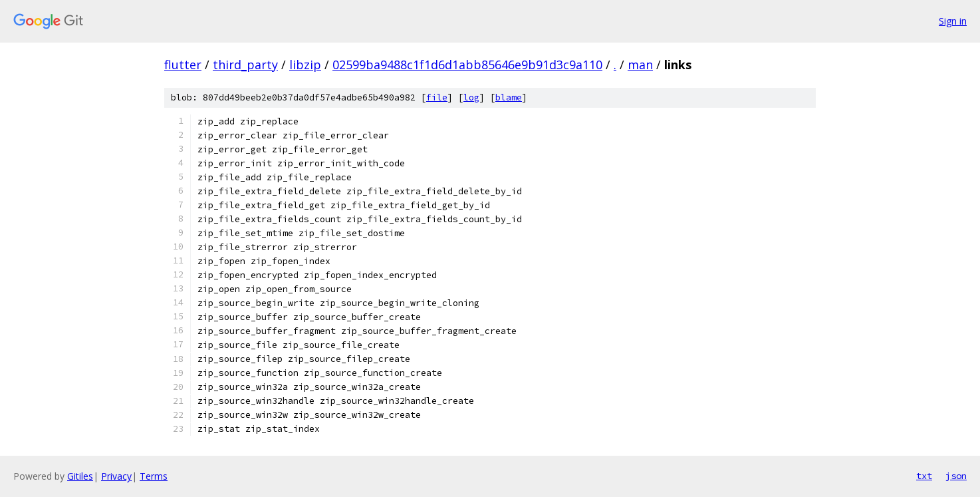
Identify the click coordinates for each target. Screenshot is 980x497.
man (640, 65)
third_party (245, 65)
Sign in (953, 21)
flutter (183, 65)
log (471, 97)
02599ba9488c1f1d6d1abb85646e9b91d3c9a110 (467, 65)
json (956, 476)
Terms (154, 476)
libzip (305, 65)
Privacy (116, 476)
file (437, 97)
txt (924, 476)
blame (509, 97)
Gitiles (80, 476)
